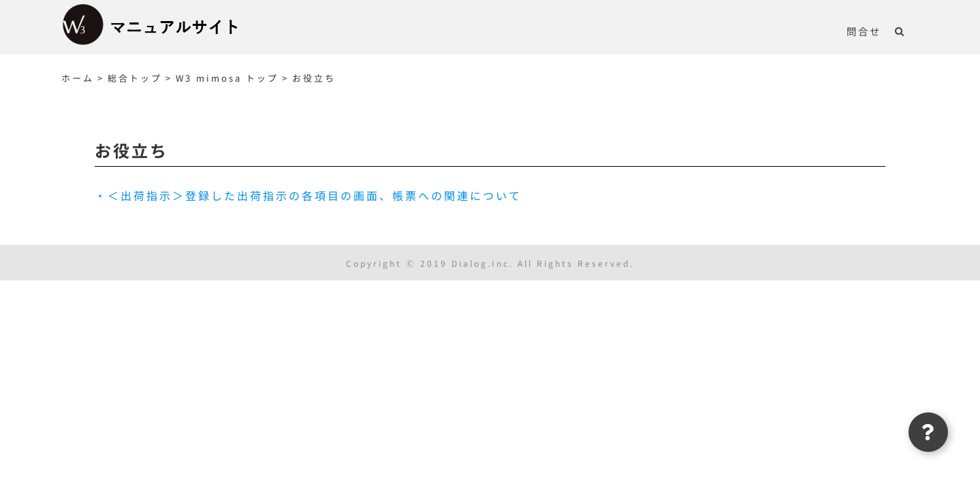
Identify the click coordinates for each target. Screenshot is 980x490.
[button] (914, 31)
